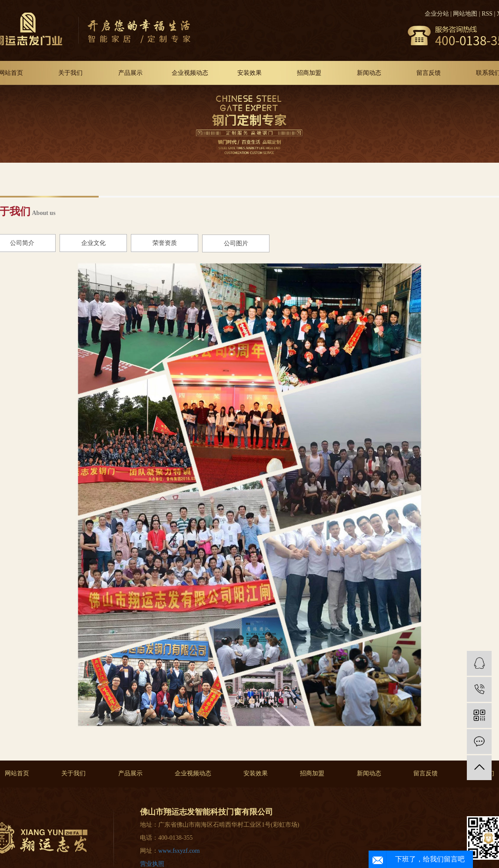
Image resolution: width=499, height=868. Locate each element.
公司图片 (236, 243)
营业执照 (152, 864)
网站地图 (465, 14)
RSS (487, 14)
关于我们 (70, 73)
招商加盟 (309, 73)
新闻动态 (369, 73)
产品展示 (130, 73)
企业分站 (437, 14)
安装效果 (249, 73)
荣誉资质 (165, 243)
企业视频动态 (190, 73)
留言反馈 (429, 73)
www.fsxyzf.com (179, 851)
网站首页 (17, 773)
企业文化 (93, 243)
